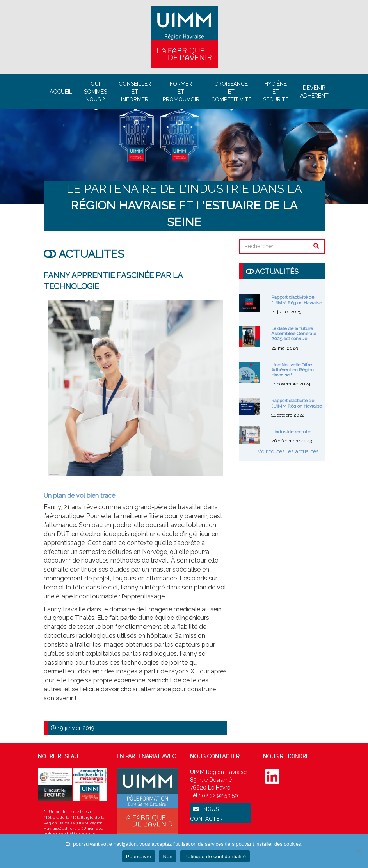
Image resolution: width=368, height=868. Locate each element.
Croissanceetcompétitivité (231, 95)
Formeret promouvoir (181, 95)
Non (168, 856)
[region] (184, 157)
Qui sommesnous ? (95, 95)
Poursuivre (139, 856)
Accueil (61, 92)
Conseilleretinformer (135, 95)
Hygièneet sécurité (276, 92)
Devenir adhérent (314, 92)
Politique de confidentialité (215, 856)
